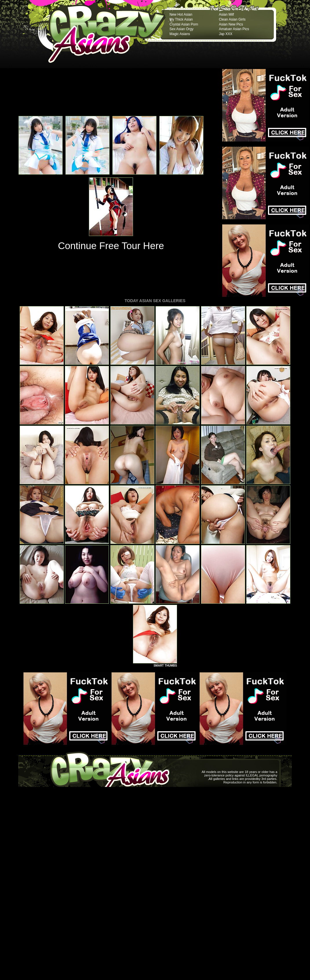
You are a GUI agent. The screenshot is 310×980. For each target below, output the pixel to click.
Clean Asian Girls (232, 19)
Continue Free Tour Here (111, 246)
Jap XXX (226, 34)
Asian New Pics (231, 24)
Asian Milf (226, 14)
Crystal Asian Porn (184, 24)
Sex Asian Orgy (182, 29)
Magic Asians (180, 34)
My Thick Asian (181, 19)
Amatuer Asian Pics (234, 29)
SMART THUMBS (165, 666)
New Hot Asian (181, 14)
